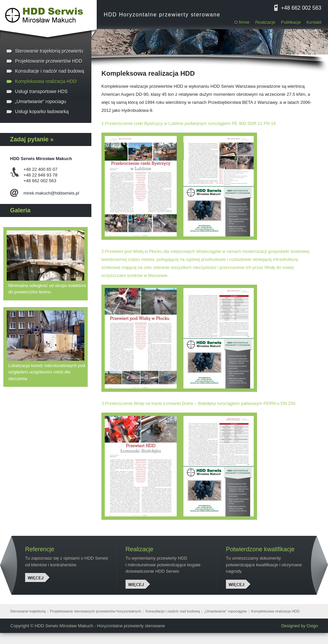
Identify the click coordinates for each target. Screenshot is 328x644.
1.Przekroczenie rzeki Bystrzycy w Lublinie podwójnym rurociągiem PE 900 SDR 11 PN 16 (189, 123)
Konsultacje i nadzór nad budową (50, 71)
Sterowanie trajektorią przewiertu (49, 51)
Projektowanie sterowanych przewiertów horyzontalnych (96, 611)
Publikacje (291, 22)
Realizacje (265, 22)
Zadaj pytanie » (32, 139)
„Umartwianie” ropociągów (226, 611)
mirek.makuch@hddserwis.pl (51, 193)
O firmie (242, 22)
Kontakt (314, 22)
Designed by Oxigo (300, 626)
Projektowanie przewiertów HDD (49, 61)
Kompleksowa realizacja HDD (46, 81)
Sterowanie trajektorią (28, 611)
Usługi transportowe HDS (41, 91)
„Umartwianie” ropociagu (41, 101)
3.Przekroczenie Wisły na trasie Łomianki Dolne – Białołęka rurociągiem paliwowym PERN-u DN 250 (198, 403)
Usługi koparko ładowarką (42, 112)
